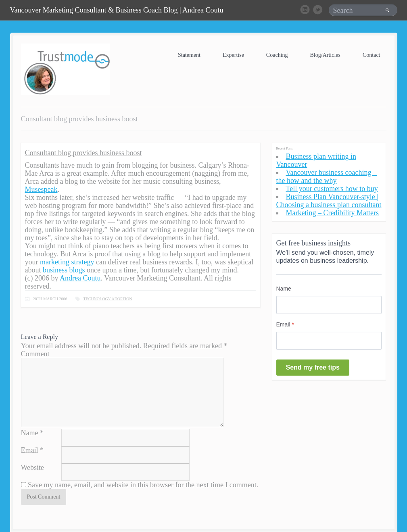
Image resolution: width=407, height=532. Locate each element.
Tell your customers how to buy (332, 189)
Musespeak (41, 189)
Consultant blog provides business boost (83, 153)
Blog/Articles (325, 55)
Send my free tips (313, 367)
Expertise (233, 55)
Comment (35, 354)
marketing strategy (67, 262)
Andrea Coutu (80, 278)
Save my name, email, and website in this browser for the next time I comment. (143, 485)
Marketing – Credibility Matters (332, 213)
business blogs (64, 270)
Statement (189, 55)
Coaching (277, 55)
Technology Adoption (108, 299)
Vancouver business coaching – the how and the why (327, 177)
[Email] (329, 341)
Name (30, 433)
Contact (372, 55)
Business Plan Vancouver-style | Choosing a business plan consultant (329, 201)
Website (33, 468)
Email (30, 450)
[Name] (329, 305)
